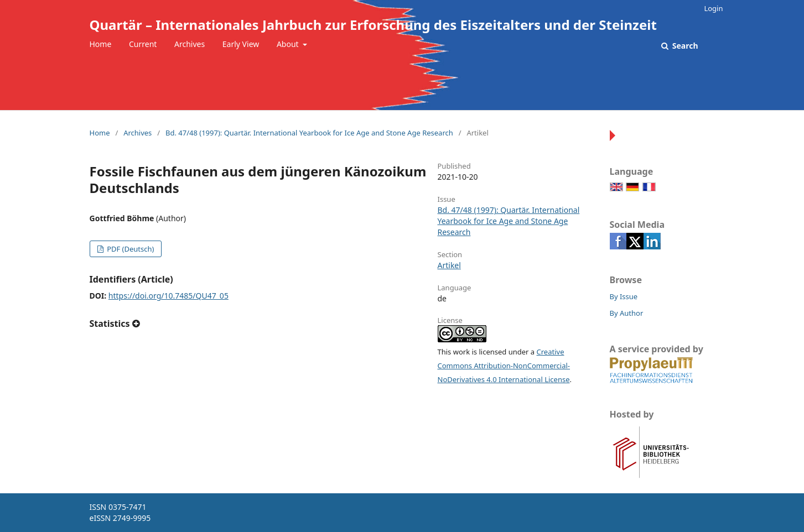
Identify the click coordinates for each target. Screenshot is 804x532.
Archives (190, 44)
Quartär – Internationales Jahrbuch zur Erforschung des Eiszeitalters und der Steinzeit (373, 25)
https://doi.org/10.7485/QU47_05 (168, 296)
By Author (627, 313)
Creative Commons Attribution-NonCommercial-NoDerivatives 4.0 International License (504, 366)
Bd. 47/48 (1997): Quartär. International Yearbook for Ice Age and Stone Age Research (309, 133)
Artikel (449, 265)
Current (143, 44)
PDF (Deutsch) (130, 249)
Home (101, 44)
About (289, 44)
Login (713, 8)
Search (684, 46)
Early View (241, 44)
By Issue (624, 296)
